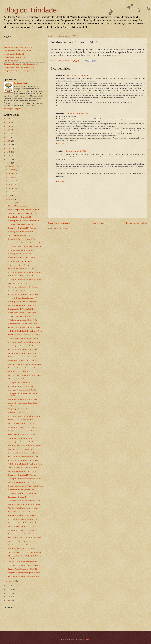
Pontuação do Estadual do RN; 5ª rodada (22, 305)
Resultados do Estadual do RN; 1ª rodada (22, 530)
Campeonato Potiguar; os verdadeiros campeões (21, 64)
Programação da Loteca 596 (18, 283)
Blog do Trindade (30, 10)
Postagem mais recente (59, 223)
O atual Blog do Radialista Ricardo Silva (22, 434)
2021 (9, 137)
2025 (9, 123)
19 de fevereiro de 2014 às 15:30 (75, 151)
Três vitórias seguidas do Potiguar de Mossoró (24, 468)
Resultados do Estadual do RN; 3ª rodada (22, 427)
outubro (12, 173)
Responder (60, 106)
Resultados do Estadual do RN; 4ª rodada (22, 360)
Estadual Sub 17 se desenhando (19, 372)
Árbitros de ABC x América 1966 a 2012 (18, 47)
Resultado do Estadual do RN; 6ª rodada (22, 228)
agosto (11, 181)
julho (11, 184)
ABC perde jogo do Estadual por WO (21, 438)
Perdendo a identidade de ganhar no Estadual (24, 453)
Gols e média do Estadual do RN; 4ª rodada (23, 349)
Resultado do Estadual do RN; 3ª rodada (22, 257)
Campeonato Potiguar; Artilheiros (16, 57)
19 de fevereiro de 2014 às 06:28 (76, 75)
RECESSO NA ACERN (17, 291)
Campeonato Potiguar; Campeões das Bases (19, 67)
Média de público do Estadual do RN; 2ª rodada (25, 446)
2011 (9, 593)
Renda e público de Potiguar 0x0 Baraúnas (23, 302)
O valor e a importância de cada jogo (21, 269)
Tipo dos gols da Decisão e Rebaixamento (23, 562)
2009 (9, 600)
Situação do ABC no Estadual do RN (21, 449)
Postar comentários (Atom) (64, 228)
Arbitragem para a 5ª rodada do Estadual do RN (25, 342)
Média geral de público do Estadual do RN (23, 399)
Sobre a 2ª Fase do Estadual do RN (20, 541)
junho (11, 188)
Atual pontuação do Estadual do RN (21, 224)
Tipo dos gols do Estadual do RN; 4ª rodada (23, 346)
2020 (9, 141)
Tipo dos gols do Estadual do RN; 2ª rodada (23, 442)
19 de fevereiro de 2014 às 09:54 (77, 113)
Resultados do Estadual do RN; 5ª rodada (22, 313)
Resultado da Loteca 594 (17, 412)
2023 (9, 130)
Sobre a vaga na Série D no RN (19, 534)
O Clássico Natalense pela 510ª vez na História (24, 327)
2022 (9, 134)
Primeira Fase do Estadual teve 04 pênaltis (23, 569)
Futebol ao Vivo (10, 44)
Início (6, 41)
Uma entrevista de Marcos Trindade (21, 261)
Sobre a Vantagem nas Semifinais (20, 235)
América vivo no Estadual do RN (20, 316)
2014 (9, 163)
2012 (9, 589)
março (11, 199)
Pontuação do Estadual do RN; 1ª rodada (22, 526)
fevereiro (12, 203)
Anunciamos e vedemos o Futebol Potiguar (23, 338)
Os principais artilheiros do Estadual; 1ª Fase (24, 576)
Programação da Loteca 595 (18, 409)
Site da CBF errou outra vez (18, 206)
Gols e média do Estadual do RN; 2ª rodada (23, 460)
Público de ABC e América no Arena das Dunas (25, 375)
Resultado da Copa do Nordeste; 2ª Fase (22, 239)
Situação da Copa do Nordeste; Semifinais (23, 213)
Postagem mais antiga (136, 223)
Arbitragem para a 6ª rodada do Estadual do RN (25, 243)
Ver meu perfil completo (12, 109)
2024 (9, 126)
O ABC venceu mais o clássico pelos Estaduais (24, 335)
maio (11, 192)
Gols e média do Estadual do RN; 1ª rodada (23, 523)
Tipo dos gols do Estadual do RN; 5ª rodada (23, 287)
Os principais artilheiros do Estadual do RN (23, 298)
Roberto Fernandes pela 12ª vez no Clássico (23, 324)
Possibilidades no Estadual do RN (20, 217)
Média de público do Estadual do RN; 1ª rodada (25, 504)
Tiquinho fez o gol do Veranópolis (20, 265)
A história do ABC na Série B (14, 54)
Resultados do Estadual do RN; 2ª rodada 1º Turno (26, 486)
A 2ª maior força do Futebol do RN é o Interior (24, 565)
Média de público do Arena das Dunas (21, 379)
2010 (9, 597)
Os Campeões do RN (11, 61)
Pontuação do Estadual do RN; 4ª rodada (22, 353)
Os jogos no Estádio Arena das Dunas (21, 386)
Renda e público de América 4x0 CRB (21, 232)
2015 (9, 159)
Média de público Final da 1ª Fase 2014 (22, 549)
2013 (9, 586)
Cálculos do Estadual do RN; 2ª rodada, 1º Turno (25, 464)
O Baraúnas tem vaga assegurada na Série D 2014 (25, 538)
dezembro (12, 166)
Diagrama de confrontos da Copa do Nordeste (24, 573)
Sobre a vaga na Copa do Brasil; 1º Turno (23, 357)
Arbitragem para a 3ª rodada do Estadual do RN (25, 246)
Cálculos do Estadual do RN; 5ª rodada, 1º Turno (25, 276)
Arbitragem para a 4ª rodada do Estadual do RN (25, 416)
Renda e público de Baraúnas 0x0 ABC (22, 254)
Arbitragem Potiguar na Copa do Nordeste (23, 390)
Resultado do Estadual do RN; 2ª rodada (22, 475)
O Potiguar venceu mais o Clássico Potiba (23, 320)
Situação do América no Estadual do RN (22, 368)
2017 (9, 152)
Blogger (88, 639)
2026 (9, 119)
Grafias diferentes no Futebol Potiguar (21, 512)
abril (11, 196)
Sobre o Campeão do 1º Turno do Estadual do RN (25, 210)
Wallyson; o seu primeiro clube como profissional (25, 552)
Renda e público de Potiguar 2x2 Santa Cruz (24, 221)
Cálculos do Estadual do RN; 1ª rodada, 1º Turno (25, 515)
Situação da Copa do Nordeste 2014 (21, 420)
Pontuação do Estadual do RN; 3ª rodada (22, 423)
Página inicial (98, 223)
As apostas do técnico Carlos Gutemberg (22, 493)
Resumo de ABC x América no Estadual (18, 51)
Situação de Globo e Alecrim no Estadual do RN (25, 364)
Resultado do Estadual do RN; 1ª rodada (22, 545)
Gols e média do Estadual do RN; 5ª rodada (23, 294)
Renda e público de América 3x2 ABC (21, 309)
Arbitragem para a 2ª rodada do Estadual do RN (25, 501)
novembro (12, 170)
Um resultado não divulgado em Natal (21, 490)
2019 (9, 145)
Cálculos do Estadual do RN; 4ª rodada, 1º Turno (25, 331)
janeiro (11, 581)
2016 (9, 156)
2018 (9, 148)
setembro (12, 177)
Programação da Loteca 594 (18, 497)
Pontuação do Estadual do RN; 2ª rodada (22, 471)
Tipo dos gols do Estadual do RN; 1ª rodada (23, 508)
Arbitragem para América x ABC (20, 383)
